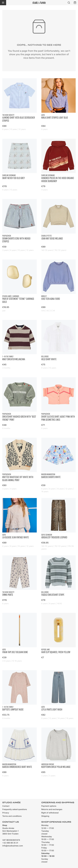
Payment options (49, 806)
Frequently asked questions (15, 810)
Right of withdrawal (50, 813)
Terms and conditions (12, 816)
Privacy (6, 813)
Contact (6, 806)
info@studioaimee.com (13, 846)
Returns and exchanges (52, 810)
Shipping (45, 816)
